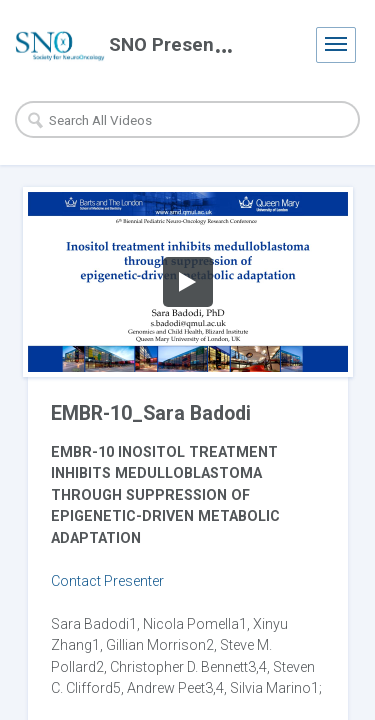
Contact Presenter (107, 581)
